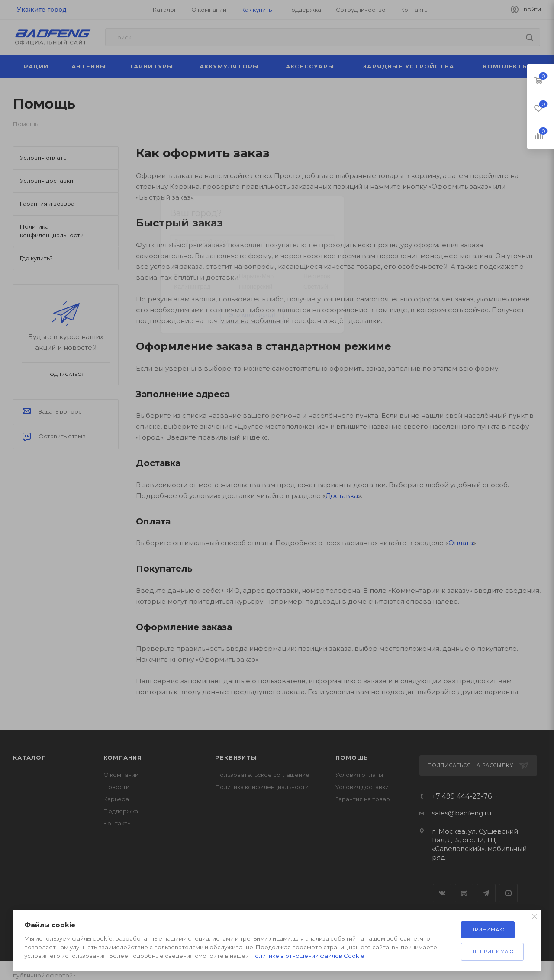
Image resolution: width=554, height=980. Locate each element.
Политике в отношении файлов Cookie (307, 956)
